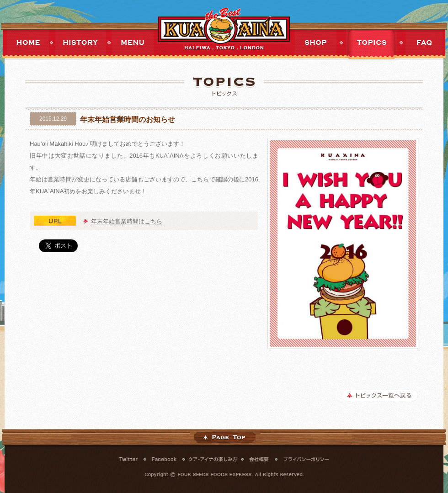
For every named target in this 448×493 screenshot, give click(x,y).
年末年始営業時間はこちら (127, 221)
